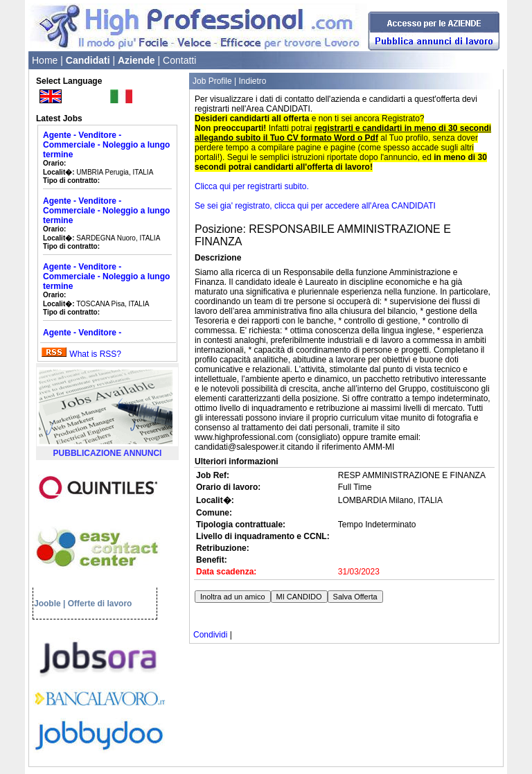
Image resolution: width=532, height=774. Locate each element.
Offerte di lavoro (100, 604)
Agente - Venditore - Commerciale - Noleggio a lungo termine (106, 145)
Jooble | (50, 604)
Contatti (179, 60)
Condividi (210, 635)
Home (45, 60)
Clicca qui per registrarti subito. (252, 186)
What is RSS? (95, 354)
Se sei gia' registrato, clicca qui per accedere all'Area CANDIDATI (315, 206)
